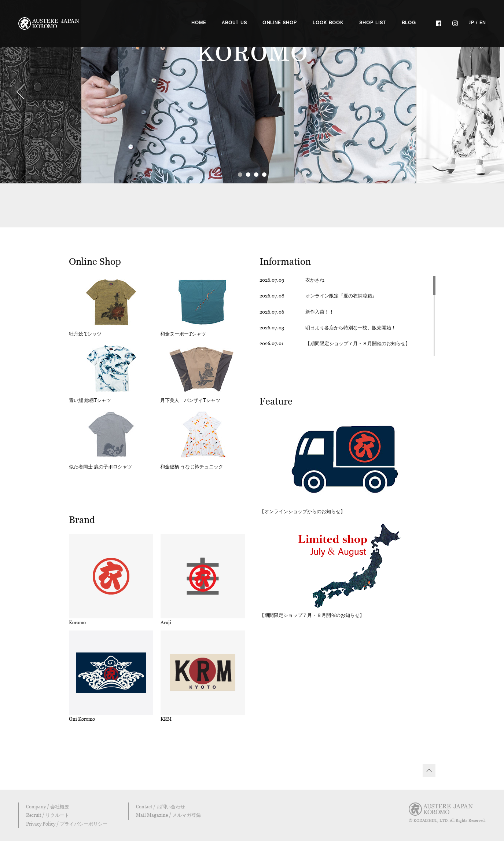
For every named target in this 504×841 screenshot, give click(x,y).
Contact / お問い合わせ (161, 807)
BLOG (409, 23)
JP (472, 23)
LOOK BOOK (328, 23)
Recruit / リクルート (48, 815)
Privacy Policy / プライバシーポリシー (67, 824)
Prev (21, 92)
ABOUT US (235, 23)
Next (483, 92)
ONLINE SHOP (280, 23)
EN (483, 23)
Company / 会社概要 (48, 807)
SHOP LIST (373, 23)
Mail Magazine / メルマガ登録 (168, 815)
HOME (199, 23)
